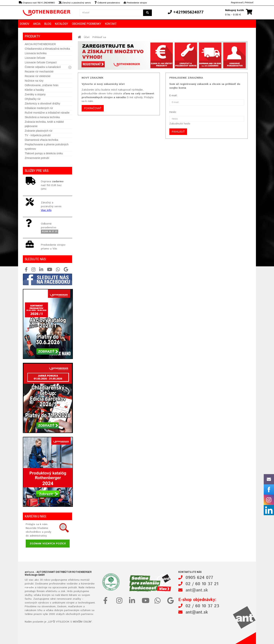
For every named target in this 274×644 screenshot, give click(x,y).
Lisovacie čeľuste (35, 58)
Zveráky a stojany (35, 94)
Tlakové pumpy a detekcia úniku (44, 153)
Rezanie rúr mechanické (39, 72)
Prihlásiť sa (99, 37)
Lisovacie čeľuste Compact (41, 62)
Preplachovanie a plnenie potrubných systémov (47, 147)
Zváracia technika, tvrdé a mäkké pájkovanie (44, 124)
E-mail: (173, 96)
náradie (29, 587)
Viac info (46, 210)
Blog (48, 24)
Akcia (37, 24)
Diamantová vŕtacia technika (41, 140)
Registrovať (237, 3)
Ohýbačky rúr (33, 99)
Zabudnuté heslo (180, 124)
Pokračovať (93, 108)
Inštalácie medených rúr (39, 108)
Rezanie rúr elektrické (38, 76)
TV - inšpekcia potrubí (38, 135)
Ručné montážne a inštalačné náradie (47, 113)
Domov (25, 24)
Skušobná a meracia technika (42, 117)
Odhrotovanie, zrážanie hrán (42, 85)
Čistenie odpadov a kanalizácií (43, 67)
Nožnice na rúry (34, 81)
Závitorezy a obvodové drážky (42, 103)
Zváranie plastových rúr (39, 131)
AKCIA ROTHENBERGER (40, 44)
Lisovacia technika (36, 53)
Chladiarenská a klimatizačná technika (47, 49)
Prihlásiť (249, 3)
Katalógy (62, 24)
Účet (87, 37)
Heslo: (173, 112)
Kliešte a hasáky (34, 90)
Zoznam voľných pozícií (48, 544)
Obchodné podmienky (87, 24)
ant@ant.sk (197, 590)
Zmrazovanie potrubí (37, 158)
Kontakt (111, 24)
